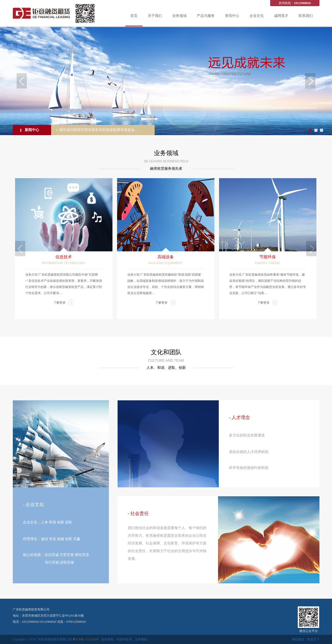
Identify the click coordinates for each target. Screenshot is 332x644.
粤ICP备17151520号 (86, 639)
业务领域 (179, 16)
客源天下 (313, 639)
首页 (134, 16)
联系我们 (306, 16)
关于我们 (155, 16)
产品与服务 (206, 16)
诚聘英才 (281, 16)
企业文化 (257, 16)
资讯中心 (232, 16)
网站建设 (298, 639)
